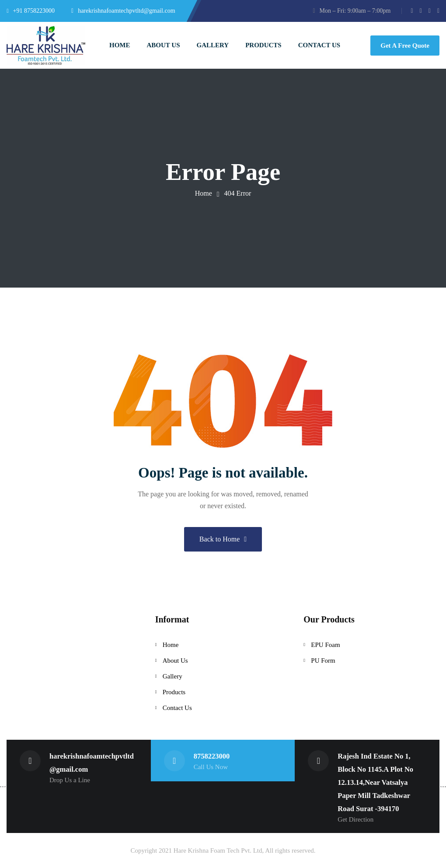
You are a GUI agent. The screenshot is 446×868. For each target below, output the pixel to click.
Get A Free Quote (405, 46)
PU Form (323, 661)
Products (174, 692)
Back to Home (223, 539)
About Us (175, 661)
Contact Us (177, 708)
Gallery (172, 676)
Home (204, 193)
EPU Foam (325, 645)
